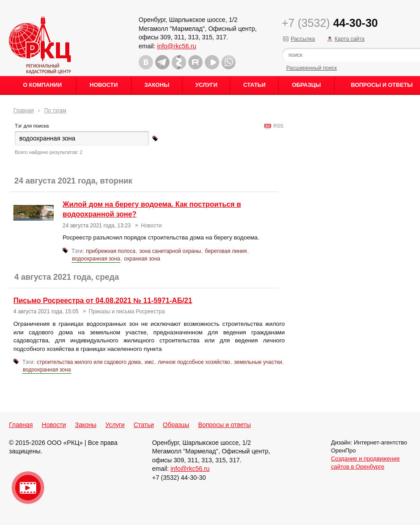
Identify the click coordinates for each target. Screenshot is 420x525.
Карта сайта (350, 39)
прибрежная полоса (111, 251)
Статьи (255, 85)
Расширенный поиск (312, 68)
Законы (157, 85)
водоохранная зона (96, 259)
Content (412, 141)
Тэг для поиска (32, 126)
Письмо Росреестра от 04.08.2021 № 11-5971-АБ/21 (103, 301)
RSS (277, 126)
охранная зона (142, 259)
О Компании (43, 85)
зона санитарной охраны (170, 251)
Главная (24, 111)
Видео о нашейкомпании (28, 488)
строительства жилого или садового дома (89, 362)
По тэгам (55, 111)
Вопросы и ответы (225, 425)
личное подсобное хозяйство (194, 362)
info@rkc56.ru (176, 46)
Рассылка (303, 39)
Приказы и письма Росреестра (127, 312)
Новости (104, 85)
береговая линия (226, 251)
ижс (149, 362)
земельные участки (258, 362)
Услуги (206, 85)
